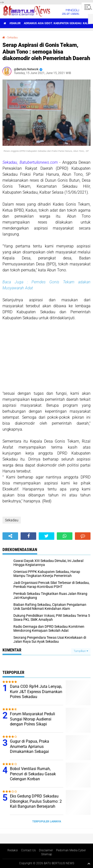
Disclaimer (46, 850)
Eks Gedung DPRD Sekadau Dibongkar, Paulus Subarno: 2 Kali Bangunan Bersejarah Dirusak (36, 804)
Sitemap (47, 854)
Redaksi (13, 850)
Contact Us (28, 850)
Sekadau (12, 38)
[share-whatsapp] (65, 536)
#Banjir (15, 23)
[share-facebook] (28, 536)
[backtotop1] (89, 864)
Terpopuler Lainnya (47, 822)
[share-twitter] (46, 536)
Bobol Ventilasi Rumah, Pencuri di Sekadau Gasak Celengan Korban (33, 774)
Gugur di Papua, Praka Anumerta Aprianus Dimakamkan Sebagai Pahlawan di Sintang (30, 749)
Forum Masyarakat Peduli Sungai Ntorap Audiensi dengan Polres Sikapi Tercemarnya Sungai (32, 722)
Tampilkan (81, 651)
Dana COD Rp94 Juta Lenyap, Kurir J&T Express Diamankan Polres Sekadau (36, 692)
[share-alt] (10, 536)
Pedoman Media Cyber (71, 850)
